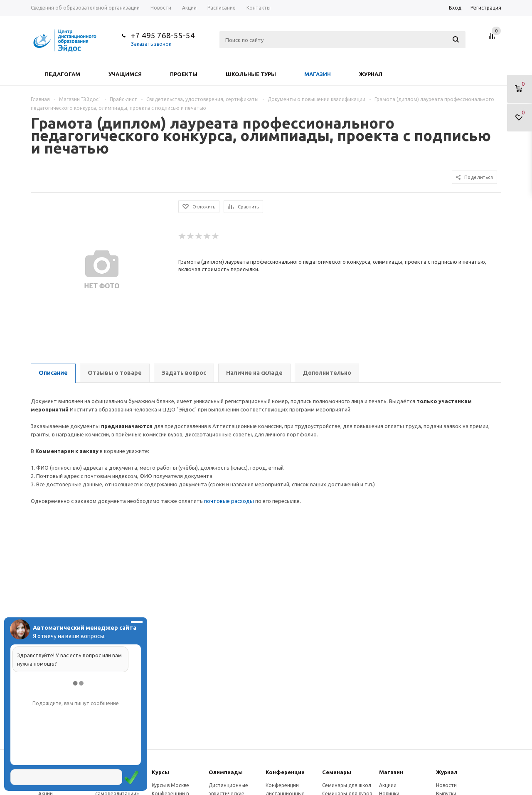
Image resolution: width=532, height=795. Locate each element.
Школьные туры (251, 74)
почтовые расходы (229, 501)
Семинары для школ (347, 785)
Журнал (371, 74)
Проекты (184, 74)
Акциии (388, 785)
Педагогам (63, 74)
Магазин (318, 74)
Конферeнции (285, 772)
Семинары (337, 772)
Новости (446, 785)
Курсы (160, 772)
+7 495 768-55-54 (163, 35)
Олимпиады (226, 772)
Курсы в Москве (170, 785)
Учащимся (125, 74)
